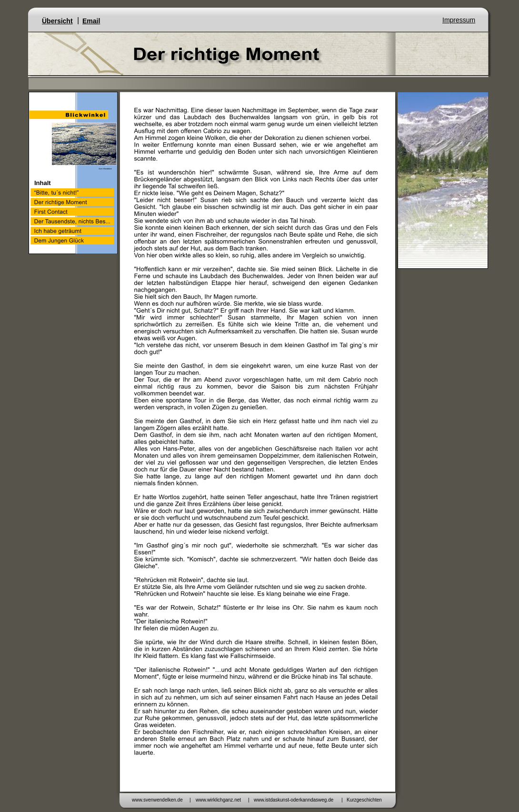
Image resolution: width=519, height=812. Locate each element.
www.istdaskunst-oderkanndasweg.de (294, 800)
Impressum (459, 20)
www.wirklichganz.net (218, 800)
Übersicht (57, 21)
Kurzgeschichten (364, 800)
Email (91, 21)
